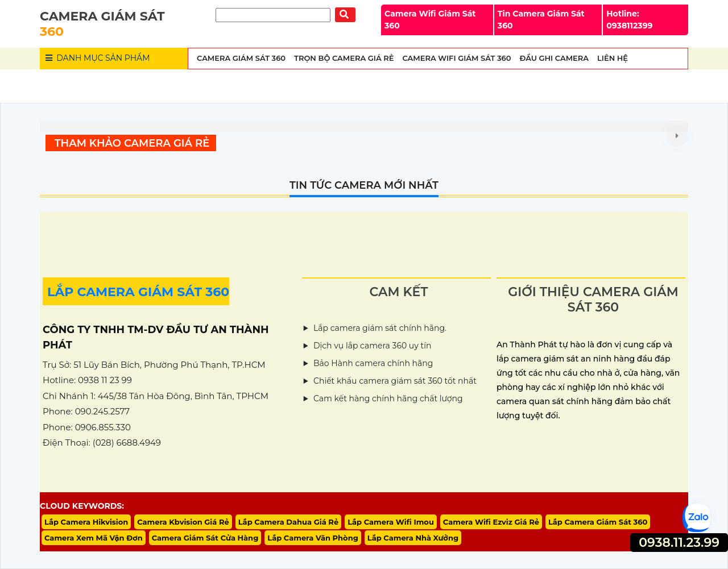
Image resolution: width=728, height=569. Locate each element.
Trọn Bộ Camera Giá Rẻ (344, 58)
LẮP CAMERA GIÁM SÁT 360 (138, 292)
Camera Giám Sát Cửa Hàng (205, 538)
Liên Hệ (613, 58)
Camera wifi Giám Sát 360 (456, 58)
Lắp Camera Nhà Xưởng (413, 538)
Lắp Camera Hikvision (86, 522)
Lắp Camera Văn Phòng (313, 538)
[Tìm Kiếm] (273, 15)
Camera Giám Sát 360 (241, 58)
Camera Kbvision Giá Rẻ (183, 522)
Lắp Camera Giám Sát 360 (598, 522)
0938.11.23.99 (679, 543)
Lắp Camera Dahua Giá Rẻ (288, 522)
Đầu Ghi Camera (554, 58)
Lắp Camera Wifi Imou (391, 522)
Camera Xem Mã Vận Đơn (94, 538)
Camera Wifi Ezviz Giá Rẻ (491, 522)
